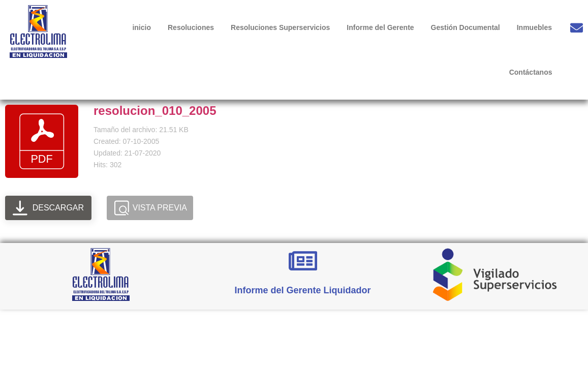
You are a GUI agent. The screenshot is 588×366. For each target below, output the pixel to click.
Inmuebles (534, 27)
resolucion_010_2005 (155, 111)
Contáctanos (531, 72)
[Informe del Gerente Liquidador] (303, 261)
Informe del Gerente (380, 27)
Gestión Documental (466, 27)
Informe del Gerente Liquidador (303, 290)
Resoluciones (191, 27)
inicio (142, 27)
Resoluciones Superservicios (280, 27)
